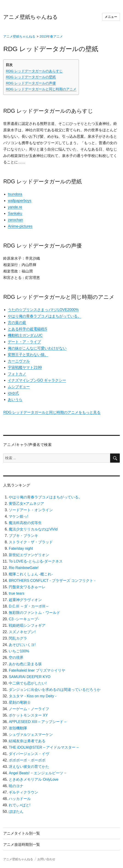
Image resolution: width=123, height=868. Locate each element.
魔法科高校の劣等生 (25, 523)
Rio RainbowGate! (24, 568)
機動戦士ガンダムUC (25, 335)
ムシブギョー (19, 387)
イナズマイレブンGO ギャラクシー (37, 380)
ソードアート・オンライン (31, 510)
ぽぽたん (16, 812)
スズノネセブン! (22, 632)
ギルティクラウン (23, 792)
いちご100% (19, 651)
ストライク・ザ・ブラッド (31, 542)
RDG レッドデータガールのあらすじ (34, 71)
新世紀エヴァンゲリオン (29, 555)
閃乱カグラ (18, 638)
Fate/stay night (21, 548)
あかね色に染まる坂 (25, 664)
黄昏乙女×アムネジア (26, 504)
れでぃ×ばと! (20, 805)
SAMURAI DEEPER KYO (29, 677)
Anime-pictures (20, 226)
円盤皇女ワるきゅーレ (27, 587)
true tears (17, 593)
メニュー (111, 17)
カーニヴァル (19, 361)
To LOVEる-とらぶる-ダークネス (36, 561)
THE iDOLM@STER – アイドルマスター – (44, 747)
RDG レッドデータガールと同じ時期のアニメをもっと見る (52, 412)
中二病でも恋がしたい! (28, 683)
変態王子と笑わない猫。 (28, 355)
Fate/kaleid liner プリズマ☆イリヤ (37, 670)
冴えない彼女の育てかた (29, 767)
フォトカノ (17, 374)
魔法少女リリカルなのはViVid (33, 529)
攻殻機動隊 (18, 728)
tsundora (15, 194)
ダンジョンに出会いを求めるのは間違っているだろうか (55, 690)
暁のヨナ (16, 786)
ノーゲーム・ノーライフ (29, 709)
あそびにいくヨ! (22, 645)
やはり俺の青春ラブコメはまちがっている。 (45, 316)
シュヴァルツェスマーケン (31, 735)
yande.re (15, 207)
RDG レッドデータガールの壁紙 (31, 77)
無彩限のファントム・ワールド (34, 613)
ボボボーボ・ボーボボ (27, 760)
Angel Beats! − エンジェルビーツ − (38, 773)
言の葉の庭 (17, 323)
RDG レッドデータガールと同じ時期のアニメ (41, 89)
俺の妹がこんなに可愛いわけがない (37, 348)
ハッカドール (20, 799)
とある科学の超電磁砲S (27, 329)
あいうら (15, 400)
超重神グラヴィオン (25, 600)
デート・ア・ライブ (24, 342)
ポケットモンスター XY (28, 715)
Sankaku (15, 213)
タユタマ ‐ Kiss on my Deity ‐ (32, 696)
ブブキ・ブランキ (23, 536)
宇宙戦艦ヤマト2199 (25, 367)
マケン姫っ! (18, 516)
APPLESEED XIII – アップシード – (38, 722)
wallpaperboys (20, 201)
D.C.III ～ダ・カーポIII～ (29, 606)
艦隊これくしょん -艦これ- (31, 574)
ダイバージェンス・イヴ (29, 754)
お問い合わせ (46, 859)
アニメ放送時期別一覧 (22, 845)
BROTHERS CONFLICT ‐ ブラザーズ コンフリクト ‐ (52, 581)
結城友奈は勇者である (27, 741)
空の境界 (16, 658)
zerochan (15, 220)
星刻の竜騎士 (20, 702)
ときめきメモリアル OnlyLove (34, 779)
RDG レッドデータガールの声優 (31, 83)
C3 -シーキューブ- (24, 619)
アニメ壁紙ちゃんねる (31, 17)
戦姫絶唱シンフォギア (27, 625)
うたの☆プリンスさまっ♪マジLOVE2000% (43, 310)
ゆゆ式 (13, 393)
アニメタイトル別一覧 (22, 833)
